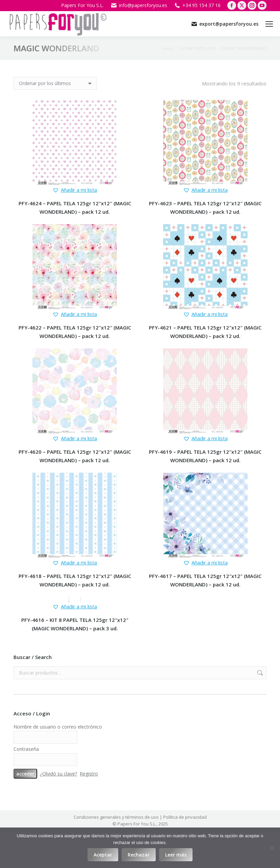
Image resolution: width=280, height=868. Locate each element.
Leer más (176, 855)
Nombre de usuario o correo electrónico (58, 727)
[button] (75, 190)
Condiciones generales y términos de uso (116, 817)
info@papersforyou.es (139, 5)
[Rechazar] (272, 848)
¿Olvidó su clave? (58, 774)
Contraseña (26, 749)
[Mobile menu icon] (269, 24)
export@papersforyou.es (225, 24)
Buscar (259, 673)
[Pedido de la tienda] (55, 83)
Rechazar (139, 855)
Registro (89, 774)
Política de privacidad (185, 817)
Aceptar (103, 855)
